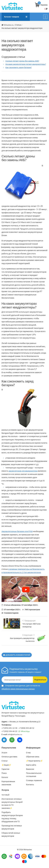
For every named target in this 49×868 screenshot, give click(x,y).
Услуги (4, 753)
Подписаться (40, 680)
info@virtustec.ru (15, 734)
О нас (28, 753)
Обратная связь (33, 757)
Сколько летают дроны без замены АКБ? (22, 61)
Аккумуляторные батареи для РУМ (17, 531)
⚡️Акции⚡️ (6, 765)
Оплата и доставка (9, 757)
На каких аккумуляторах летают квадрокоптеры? (26, 64)
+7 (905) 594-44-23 (9, 731)
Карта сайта (31, 765)
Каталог (5, 777)
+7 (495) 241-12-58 (9, 728)
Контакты (30, 784)
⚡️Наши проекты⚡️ (34, 761)
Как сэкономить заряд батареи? (19, 67)
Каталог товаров (12, 17)
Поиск (4, 773)
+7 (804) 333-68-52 (26, 728)
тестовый (5, 795)
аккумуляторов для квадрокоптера (23, 471)
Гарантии (5, 769)
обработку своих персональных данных (18, 689)
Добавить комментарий (17, 655)
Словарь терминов (34, 780)
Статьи (4, 761)
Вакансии (30, 769)
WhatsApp (24, 731)
